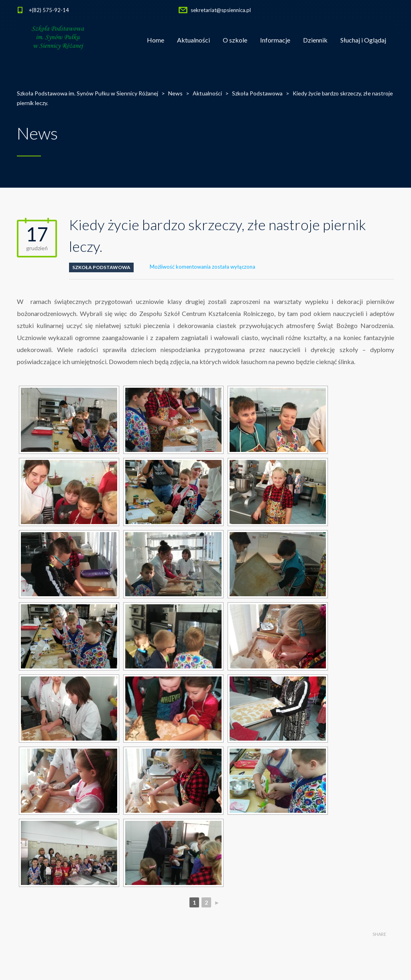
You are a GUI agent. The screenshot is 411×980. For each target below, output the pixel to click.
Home (156, 40)
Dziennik (315, 40)
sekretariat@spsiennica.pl (221, 10)
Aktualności (193, 40)
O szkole (235, 40)
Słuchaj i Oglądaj (363, 40)
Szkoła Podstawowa (101, 267)
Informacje (275, 40)
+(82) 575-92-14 (49, 10)
